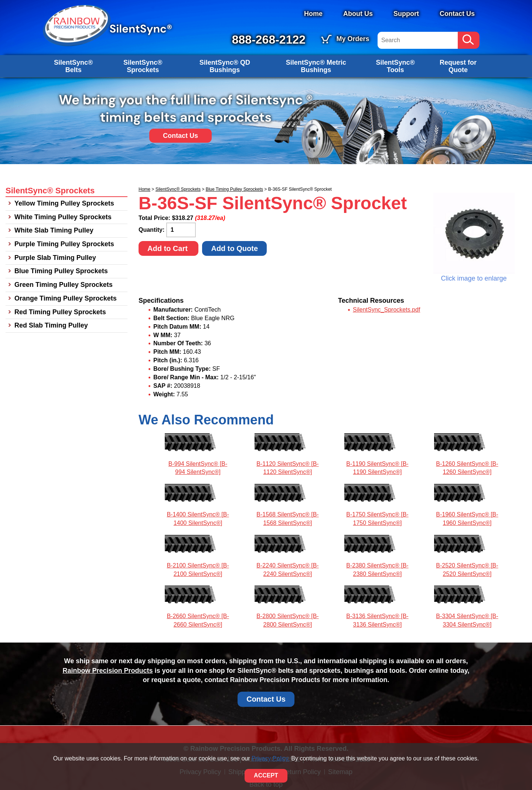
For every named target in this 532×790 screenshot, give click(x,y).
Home (313, 14)
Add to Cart (168, 248)
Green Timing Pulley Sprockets (64, 285)
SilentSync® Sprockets (143, 66)
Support (406, 14)
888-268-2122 (269, 40)
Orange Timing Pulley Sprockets (66, 298)
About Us (358, 14)
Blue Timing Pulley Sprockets (234, 189)
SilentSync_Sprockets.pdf (386, 310)
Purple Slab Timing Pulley (55, 258)
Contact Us (457, 14)
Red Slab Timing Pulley (51, 325)
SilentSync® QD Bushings (225, 66)
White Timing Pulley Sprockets (63, 217)
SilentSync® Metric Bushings (316, 66)
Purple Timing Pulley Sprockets (64, 244)
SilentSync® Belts (73, 66)
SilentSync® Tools (395, 66)
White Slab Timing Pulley (54, 230)
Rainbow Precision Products (108, 671)
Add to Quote (234, 248)
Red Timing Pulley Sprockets (60, 312)
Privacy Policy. (271, 758)
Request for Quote (458, 66)
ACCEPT (266, 775)
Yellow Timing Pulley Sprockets (64, 203)
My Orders (353, 39)
